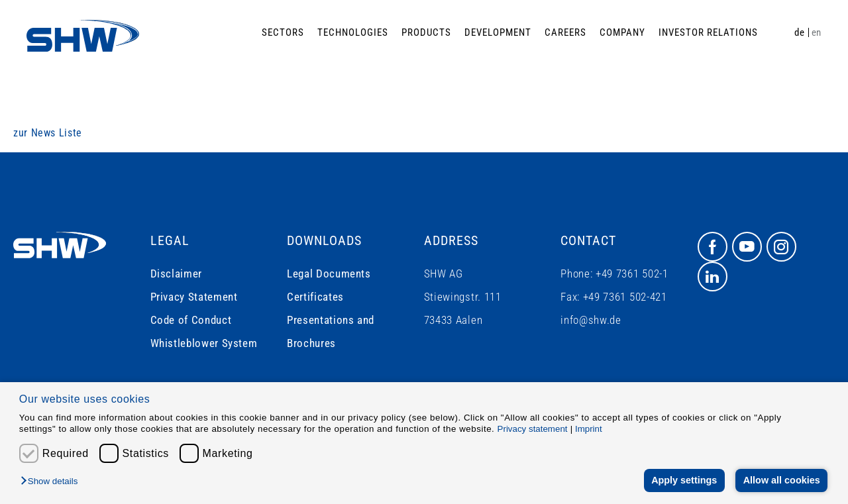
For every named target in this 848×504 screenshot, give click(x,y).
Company (622, 32)
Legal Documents (329, 274)
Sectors (283, 32)
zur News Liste (48, 133)
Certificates (315, 297)
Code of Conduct (191, 320)
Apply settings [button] (684, 480)
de (799, 32)
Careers (565, 32)
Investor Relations (708, 32)
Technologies (353, 32)
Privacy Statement (194, 297)
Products (426, 32)
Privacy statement (533, 429)
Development (498, 32)
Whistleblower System (204, 343)
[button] (52, 482)
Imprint (589, 429)
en (817, 32)
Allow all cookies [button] (782, 480)
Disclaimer (176, 274)
